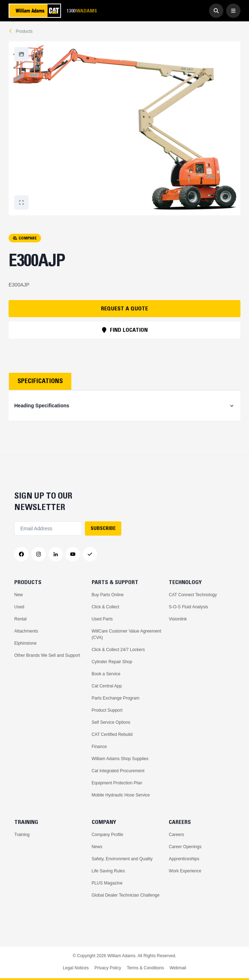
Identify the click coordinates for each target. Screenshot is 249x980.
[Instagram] (39, 554)
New (19, 595)
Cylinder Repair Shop (112, 662)
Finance (99, 747)
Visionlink (178, 619)
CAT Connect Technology (193, 595)
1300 (82, 11)
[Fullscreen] (21, 54)
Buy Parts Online (108, 595)
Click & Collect (105, 607)
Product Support (107, 710)
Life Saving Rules (108, 871)
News (97, 847)
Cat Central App (107, 686)
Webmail (178, 968)
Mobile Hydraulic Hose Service (121, 795)
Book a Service (106, 674)
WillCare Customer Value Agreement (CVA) (126, 634)
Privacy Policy (108, 968)
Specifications (40, 381)
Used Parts (102, 619)
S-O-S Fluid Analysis (188, 607)
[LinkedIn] (56, 554)
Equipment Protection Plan (117, 783)
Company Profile (108, 835)
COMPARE (25, 238)
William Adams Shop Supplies (120, 759)
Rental (21, 619)
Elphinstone (26, 643)
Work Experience (185, 871)
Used (19, 607)
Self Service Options (111, 722)
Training (22, 835)
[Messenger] (90, 554)
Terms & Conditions (145, 968)
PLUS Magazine (107, 883)
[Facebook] (21, 554)
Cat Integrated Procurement (118, 771)
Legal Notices (76, 968)
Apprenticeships (184, 859)
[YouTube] (73, 554)
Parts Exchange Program (116, 698)
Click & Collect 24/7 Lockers (118, 650)
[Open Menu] (233, 11)
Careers (176, 835)
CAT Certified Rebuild (112, 734)
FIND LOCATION (124, 330)
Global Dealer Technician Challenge (126, 895)
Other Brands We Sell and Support (47, 655)
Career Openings (185, 847)
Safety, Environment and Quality (122, 859)
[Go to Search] (216, 11)
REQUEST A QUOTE (124, 308)
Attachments (26, 631)
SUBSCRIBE (103, 528)
